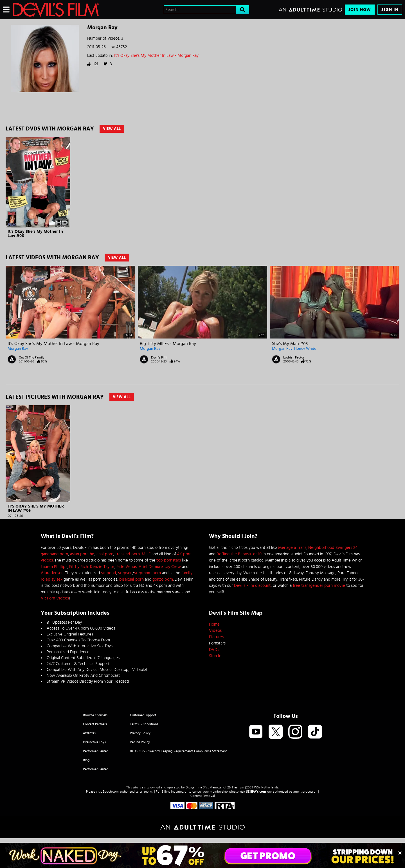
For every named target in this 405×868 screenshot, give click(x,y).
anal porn (105, 554)
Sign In (390, 10)
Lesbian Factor (294, 357)
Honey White (305, 349)
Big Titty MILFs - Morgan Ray (168, 344)
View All (112, 129)
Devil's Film (159, 357)
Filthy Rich (79, 567)
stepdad (109, 573)
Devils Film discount (252, 586)
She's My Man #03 (290, 344)
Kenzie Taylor (102, 567)
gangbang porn (54, 554)
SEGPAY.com (256, 792)
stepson (125, 573)
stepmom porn (148, 573)
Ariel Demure (151, 567)
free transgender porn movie (319, 586)
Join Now (360, 10)
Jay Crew (173, 567)
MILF (146, 554)
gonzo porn (163, 579)
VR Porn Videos (55, 598)
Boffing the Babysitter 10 (239, 554)
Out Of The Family (32, 357)
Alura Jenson (52, 573)
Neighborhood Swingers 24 (333, 548)
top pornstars (169, 560)
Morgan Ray (18, 349)
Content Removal (203, 796)
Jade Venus (126, 567)
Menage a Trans (292, 548)
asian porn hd (82, 554)
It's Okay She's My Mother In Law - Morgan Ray (156, 56)
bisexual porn (131, 579)
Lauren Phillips (54, 567)
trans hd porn (128, 554)
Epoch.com (111, 792)
